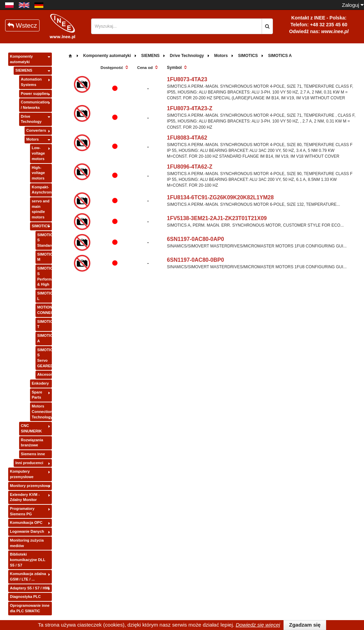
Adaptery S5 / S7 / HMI (30, 588)
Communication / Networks (35, 105)
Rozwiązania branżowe (32, 443)
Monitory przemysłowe (30, 486)
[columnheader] (115, 68)
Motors (33, 139)
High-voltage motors (38, 173)
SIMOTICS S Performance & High (45, 276)
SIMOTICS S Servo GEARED (45, 358)
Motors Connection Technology (42, 411)
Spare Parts (37, 395)
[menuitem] (70, 55)
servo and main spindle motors (41, 209)
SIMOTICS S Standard (45, 240)
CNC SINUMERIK (31, 428)
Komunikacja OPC (26, 522)
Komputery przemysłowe (22, 474)
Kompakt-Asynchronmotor (42, 190)
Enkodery (40, 383)
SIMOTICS (41, 226)
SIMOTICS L (45, 296)
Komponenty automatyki (21, 59)
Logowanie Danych (27, 531)
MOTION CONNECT (45, 310)
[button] (267, 26)
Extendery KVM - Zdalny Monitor (25, 497)
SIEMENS (24, 70)
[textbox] (177, 26)
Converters (36, 130)
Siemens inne (33, 454)
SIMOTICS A (45, 338)
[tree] (30, 334)
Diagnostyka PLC (25, 597)
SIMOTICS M (45, 257)
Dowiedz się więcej (258, 625)
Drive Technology (31, 119)
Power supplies (35, 94)
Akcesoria (45, 374)
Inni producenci (29, 463)
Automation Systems (31, 82)
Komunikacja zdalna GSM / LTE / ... (28, 576)
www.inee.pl (335, 31)
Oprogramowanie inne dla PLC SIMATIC (30, 608)
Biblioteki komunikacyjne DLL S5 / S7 (28, 560)
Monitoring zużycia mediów (27, 543)
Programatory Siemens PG (22, 511)
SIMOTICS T (45, 324)
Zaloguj (353, 5)
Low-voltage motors (38, 153)
